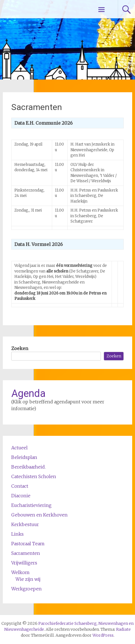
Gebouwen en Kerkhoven (39, 515)
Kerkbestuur (25, 524)
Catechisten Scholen (34, 476)
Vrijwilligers (24, 563)
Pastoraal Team (28, 544)
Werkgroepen (26, 589)
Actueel (19, 448)
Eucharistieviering (31, 505)
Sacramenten (26, 553)
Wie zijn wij (28, 579)
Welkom (20, 572)
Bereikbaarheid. (28, 467)
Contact (20, 486)
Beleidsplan (24, 457)
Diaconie (21, 496)
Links (17, 534)
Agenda (28, 394)
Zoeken (20, 348)
